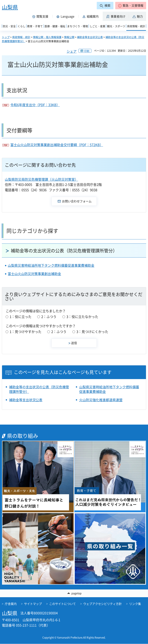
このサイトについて (63, 604)
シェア (72, 51)
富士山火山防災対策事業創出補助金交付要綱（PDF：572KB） (57, 145)
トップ (6, 37)
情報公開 (69, 37)
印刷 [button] (87, 51)
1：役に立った (21, 317)
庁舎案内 (11, 604)
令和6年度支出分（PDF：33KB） (35, 105)
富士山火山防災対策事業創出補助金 (34, 274)
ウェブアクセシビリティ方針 (102, 604)
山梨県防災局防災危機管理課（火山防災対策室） (41, 179)
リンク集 (135, 604)
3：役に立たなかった (82, 317)
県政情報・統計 (21, 37)
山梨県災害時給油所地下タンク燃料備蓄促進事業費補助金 (51, 265)
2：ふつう (49, 317)
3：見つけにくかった (92, 332)
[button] (131, 6)
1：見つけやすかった (26, 332)
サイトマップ (33, 604)
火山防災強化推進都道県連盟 (101, 400)
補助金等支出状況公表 (90, 37)
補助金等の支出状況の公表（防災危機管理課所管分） (64, 250)
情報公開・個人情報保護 (47, 37)
